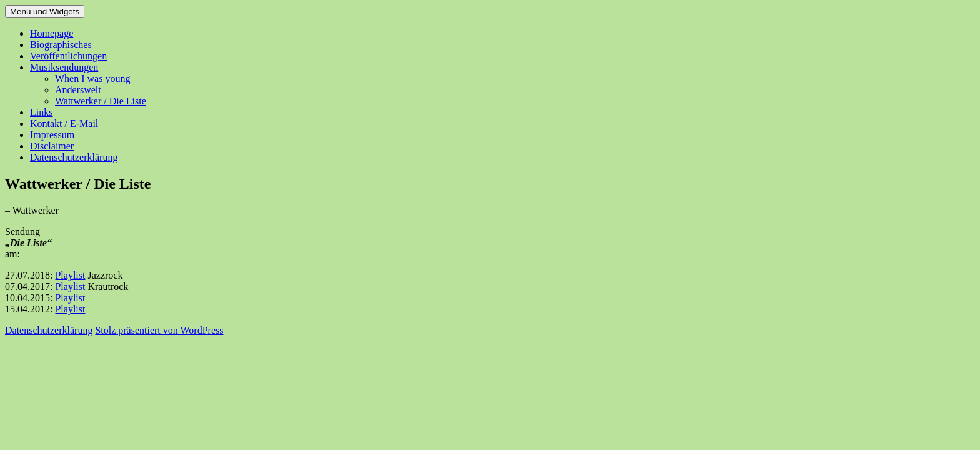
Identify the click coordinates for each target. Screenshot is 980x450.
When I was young (92, 78)
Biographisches (61, 45)
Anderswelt (78, 90)
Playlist (70, 275)
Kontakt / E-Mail (64, 123)
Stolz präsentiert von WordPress (159, 330)
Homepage (52, 33)
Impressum (52, 135)
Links (41, 112)
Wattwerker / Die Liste (101, 101)
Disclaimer (52, 146)
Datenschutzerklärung (74, 157)
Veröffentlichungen (68, 56)
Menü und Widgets (45, 12)
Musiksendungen (64, 67)
